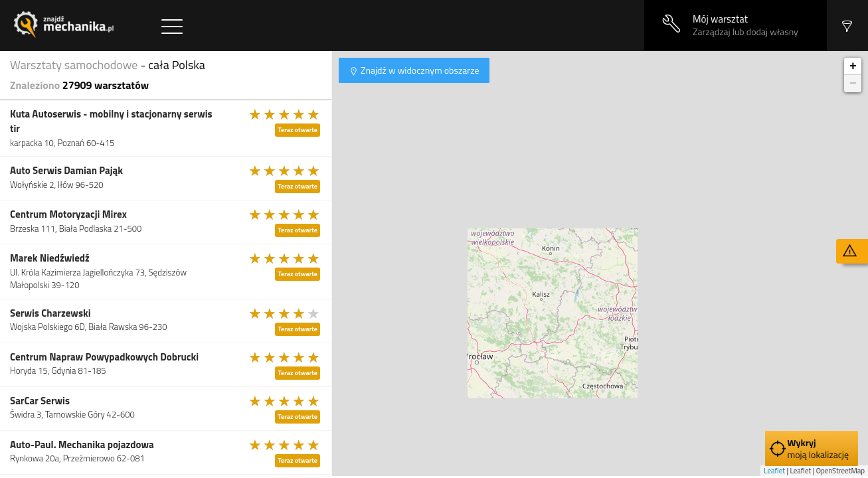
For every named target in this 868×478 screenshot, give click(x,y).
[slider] (285, 114)
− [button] (853, 84)
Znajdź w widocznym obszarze (419, 70)
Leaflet (774, 471)
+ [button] (853, 66)
